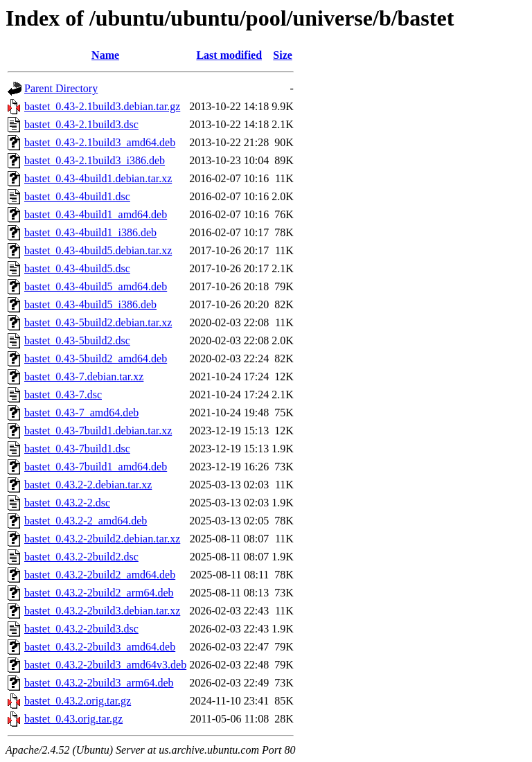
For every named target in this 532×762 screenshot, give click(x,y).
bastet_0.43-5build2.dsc (77, 340)
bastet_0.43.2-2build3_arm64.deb (99, 683)
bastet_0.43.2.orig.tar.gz (78, 701)
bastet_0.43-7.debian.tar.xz (84, 376)
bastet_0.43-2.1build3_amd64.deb (100, 142)
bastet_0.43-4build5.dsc (77, 268)
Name (105, 55)
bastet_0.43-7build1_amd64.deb (96, 467)
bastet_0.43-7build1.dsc (77, 449)
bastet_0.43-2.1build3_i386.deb (95, 160)
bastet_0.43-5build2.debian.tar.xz (98, 322)
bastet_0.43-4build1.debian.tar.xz (98, 178)
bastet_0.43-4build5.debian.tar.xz (98, 250)
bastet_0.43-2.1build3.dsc (81, 124)
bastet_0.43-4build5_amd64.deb (96, 286)
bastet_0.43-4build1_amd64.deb (96, 214)
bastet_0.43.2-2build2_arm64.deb (99, 593)
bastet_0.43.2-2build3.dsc (81, 629)
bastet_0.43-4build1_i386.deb (90, 232)
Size (283, 55)
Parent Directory (61, 88)
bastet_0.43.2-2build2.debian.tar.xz (102, 539)
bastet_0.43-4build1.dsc (77, 196)
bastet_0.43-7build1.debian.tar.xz (98, 431)
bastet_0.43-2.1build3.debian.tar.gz (102, 106)
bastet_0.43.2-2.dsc (67, 503)
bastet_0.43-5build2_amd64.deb (96, 358)
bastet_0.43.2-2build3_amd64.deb (100, 647)
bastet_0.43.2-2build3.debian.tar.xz (102, 611)
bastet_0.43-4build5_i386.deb (90, 304)
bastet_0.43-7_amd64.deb (81, 413)
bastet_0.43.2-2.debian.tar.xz (88, 485)
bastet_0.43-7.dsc (63, 395)
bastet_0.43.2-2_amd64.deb (86, 521)
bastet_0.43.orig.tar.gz (73, 719)
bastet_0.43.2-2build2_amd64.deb (100, 575)
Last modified (229, 55)
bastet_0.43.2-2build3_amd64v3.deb (105, 665)
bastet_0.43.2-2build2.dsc (81, 557)
